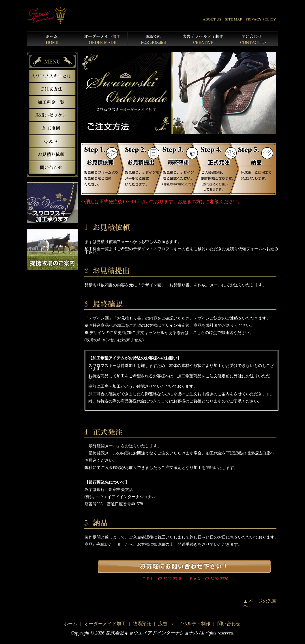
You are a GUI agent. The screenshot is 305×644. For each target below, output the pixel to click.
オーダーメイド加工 (105, 624)
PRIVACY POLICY (261, 19)
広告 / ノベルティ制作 (184, 624)
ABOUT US (212, 19)
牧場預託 (142, 624)
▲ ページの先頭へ (260, 603)
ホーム (70, 624)
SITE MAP (233, 19)
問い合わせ (229, 624)
